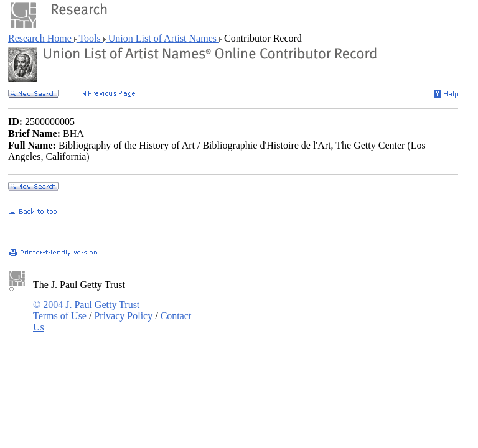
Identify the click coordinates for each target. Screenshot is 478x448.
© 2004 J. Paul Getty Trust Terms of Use (86, 310)
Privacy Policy (123, 316)
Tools (90, 38)
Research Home (41, 38)
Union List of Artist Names (162, 38)
